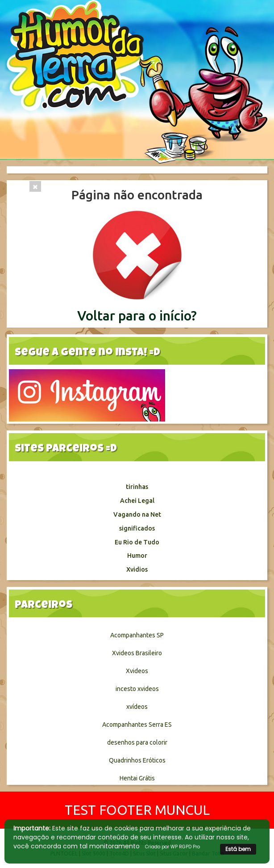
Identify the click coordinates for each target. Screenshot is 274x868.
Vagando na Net (137, 514)
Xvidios (137, 569)
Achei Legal (137, 501)
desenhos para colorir (137, 742)
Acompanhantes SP (137, 635)
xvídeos (137, 707)
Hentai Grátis (137, 778)
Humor (137, 556)
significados (137, 528)
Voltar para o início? (137, 316)
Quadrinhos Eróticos (137, 760)
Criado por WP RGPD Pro (172, 847)
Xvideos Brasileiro (137, 653)
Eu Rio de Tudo (137, 542)
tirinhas (137, 487)
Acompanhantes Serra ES (137, 725)
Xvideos (137, 671)
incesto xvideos (137, 689)
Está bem (238, 849)
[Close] (35, 186)
